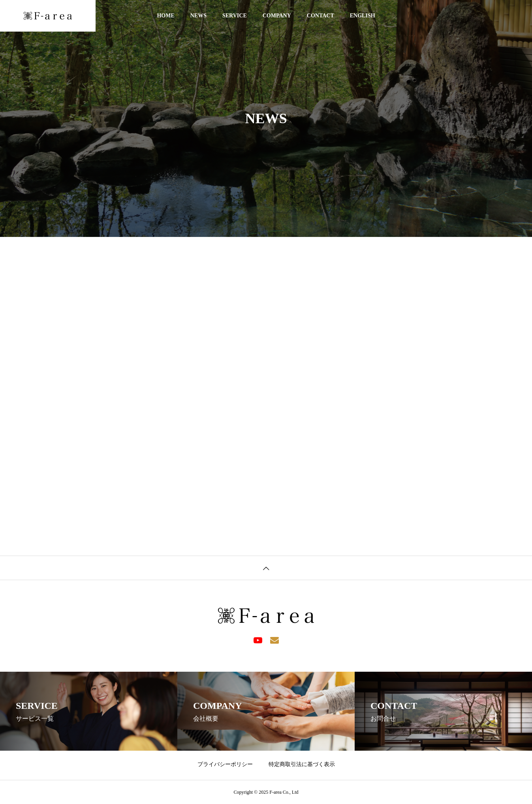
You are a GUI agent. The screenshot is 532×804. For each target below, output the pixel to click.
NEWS (198, 16)
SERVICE (235, 16)
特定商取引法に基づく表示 (302, 764)
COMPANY (277, 16)
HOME (165, 16)
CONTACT (321, 16)
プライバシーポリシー (225, 764)
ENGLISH (363, 16)
